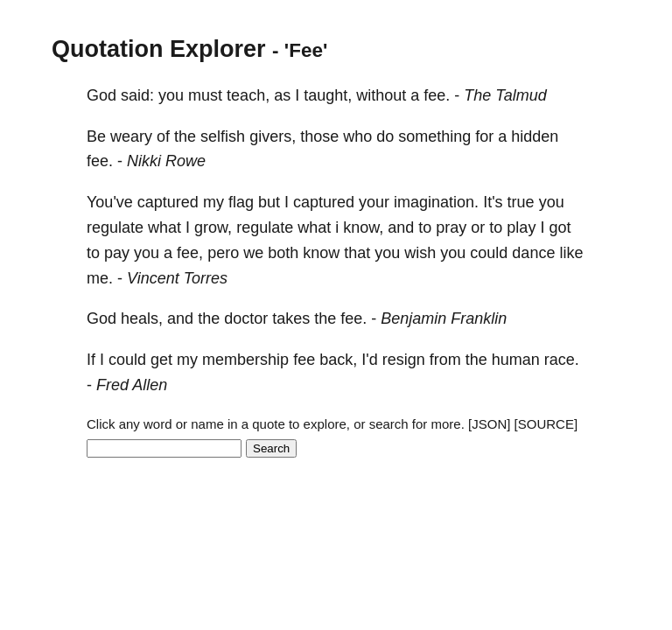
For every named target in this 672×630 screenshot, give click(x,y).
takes (291, 318)
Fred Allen (132, 385)
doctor (246, 318)
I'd (369, 360)
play (521, 227)
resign (404, 360)
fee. (437, 95)
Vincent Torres (177, 278)
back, (338, 360)
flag (241, 202)
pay (117, 253)
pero (223, 253)
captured (168, 202)
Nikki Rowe (166, 161)
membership (245, 360)
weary (131, 136)
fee (304, 360)
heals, (142, 318)
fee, (190, 253)
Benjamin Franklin (444, 318)
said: (137, 95)
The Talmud (505, 95)
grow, (213, 227)
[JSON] (489, 424)
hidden (535, 136)
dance (533, 253)
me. (100, 278)
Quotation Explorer (159, 49)
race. (562, 360)
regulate (115, 227)
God (101, 95)
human (516, 360)
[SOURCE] (546, 424)
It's (493, 202)
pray (451, 227)
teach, (248, 95)
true (521, 202)
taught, (328, 95)
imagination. (436, 202)
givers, (273, 136)
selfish (223, 136)
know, (363, 227)
